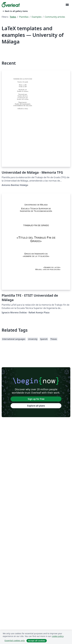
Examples (37, 17)
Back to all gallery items (15, 11)
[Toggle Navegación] (67, 5)
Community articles (55, 17)
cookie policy (58, 636)
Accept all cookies (37, 641)
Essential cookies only (15, 640)
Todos (13, 17)
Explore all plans (36, 406)
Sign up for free (36, 399)
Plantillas (24, 17)
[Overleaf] (11, 5)
